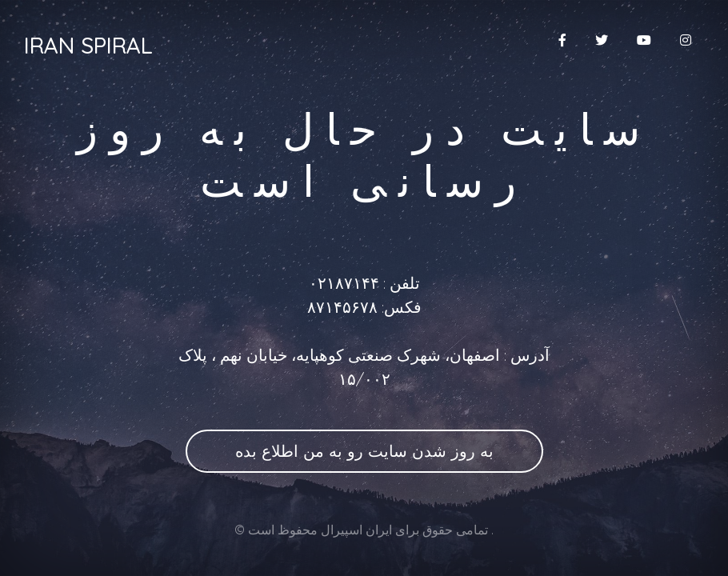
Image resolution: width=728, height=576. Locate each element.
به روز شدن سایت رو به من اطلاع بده (364, 451)
